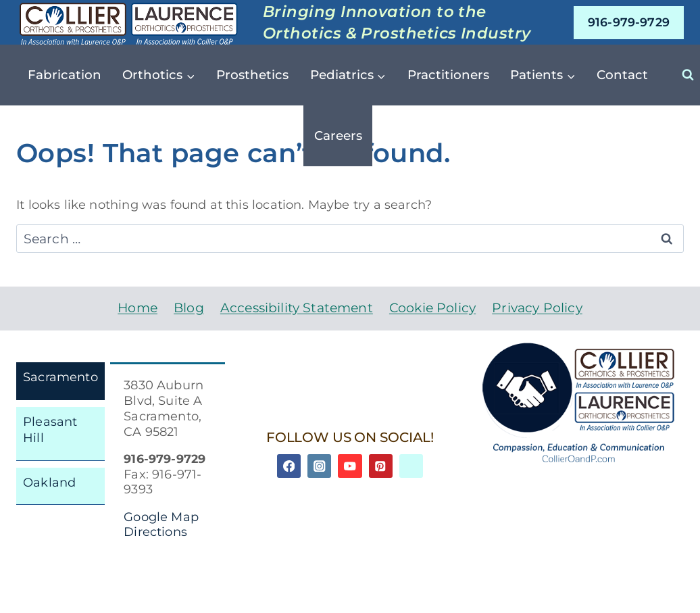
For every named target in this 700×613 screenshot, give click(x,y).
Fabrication (65, 75)
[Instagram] (319, 466)
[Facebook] (289, 466)
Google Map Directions (161, 524)
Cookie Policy (432, 308)
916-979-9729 (629, 22)
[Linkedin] (411, 466)
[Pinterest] (381, 466)
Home (137, 308)
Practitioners (448, 75)
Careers (338, 136)
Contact (622, 75)
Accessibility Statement (297, 308)
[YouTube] (350, 466)
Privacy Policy (537, 308)
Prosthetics (252, 75)
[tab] (60, 381)
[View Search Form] (688, 75)
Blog (189, 308)
